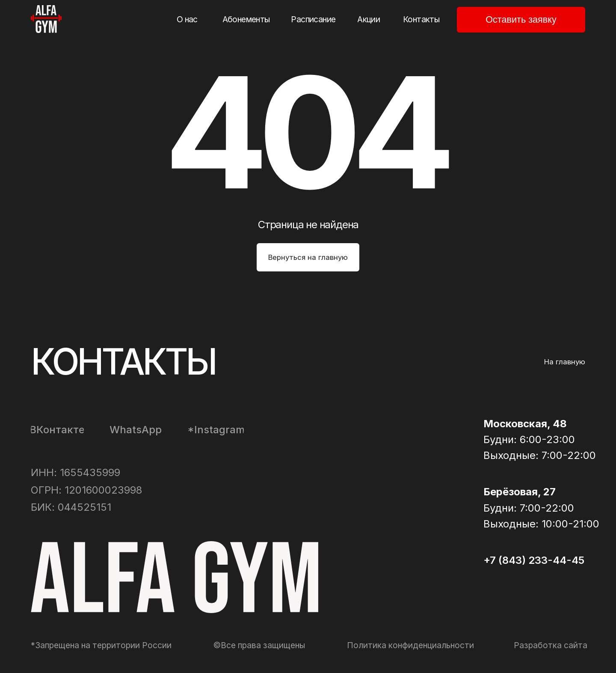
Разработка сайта (551, 645)
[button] (521, 20)
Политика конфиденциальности (410, 645)
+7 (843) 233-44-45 (534, 560)
